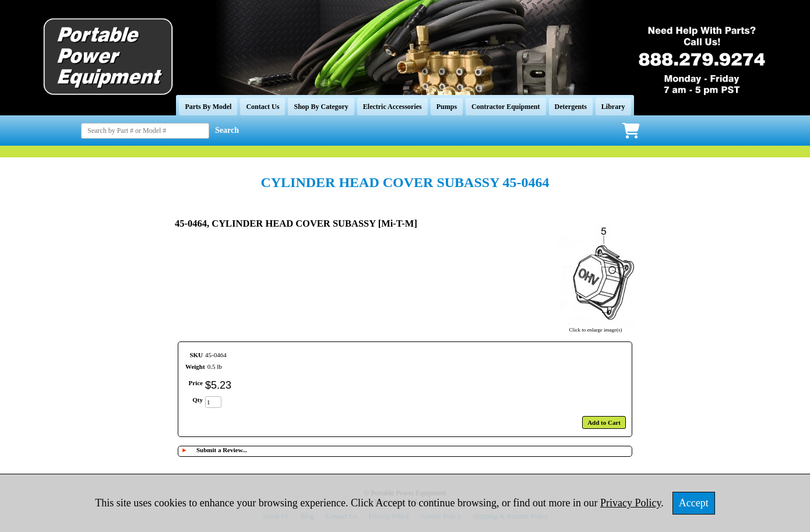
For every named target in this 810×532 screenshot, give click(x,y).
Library (613, 107)
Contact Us (263, 107)
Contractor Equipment (506, 107)
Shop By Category (321, 107)
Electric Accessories (392, 107)
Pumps (447, 107)
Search (227, 130)
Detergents (571, 107)
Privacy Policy (631, 503)
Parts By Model (208, 107)
